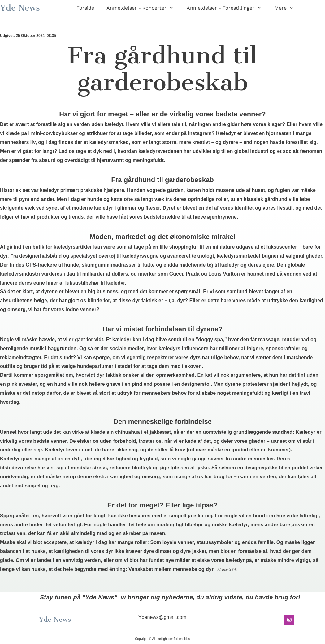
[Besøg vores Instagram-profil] (289, 620)
